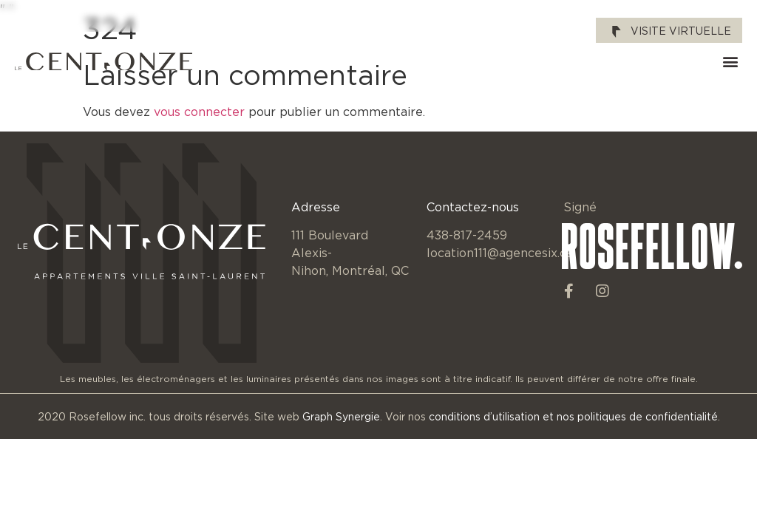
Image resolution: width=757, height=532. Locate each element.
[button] (730, 62)
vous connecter (199, 112)
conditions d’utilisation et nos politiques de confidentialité (573, 416)
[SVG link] (103, 62)
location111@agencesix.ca (500, 253)
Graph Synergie (341, 416)
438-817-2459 (467, 235)
